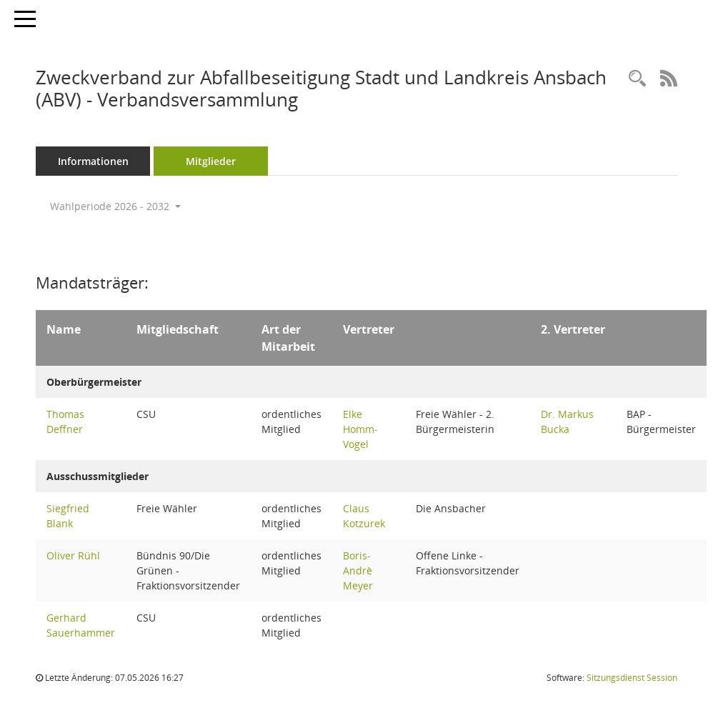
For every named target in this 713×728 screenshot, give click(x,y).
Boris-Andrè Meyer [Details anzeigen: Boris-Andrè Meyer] (358, 570)
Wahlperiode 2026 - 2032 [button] (115, 206)
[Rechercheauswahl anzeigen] (637, 79)
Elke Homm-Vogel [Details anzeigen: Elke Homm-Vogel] (360, 429)
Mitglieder (211, 161)
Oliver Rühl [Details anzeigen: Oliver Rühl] (73, 555)
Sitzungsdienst (632, 678)
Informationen (93, 161)
